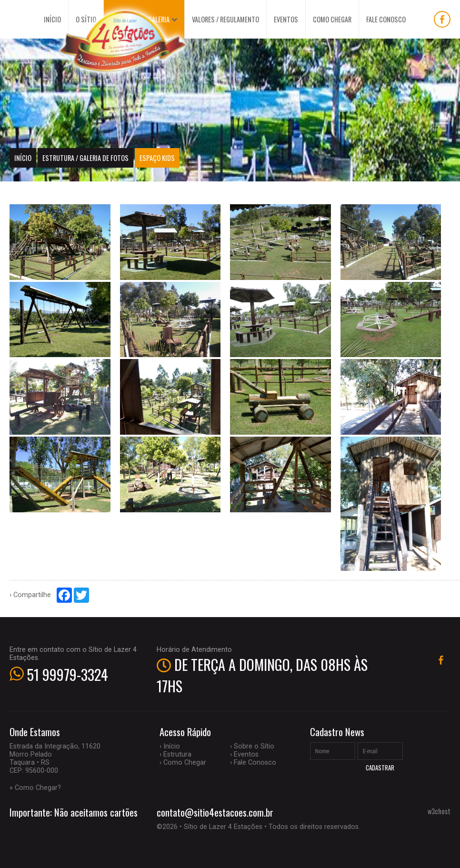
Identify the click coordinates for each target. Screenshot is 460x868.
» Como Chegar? (35, 788)
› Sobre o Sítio (252, 746)
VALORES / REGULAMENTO (225, 19)
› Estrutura (175, 754)
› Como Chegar (183, 763)
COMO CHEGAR (332, 19)
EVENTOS (286, 19)
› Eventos (244, 754)
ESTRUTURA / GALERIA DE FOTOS (85, 158)
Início (23, 158)
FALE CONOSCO (386, 19)
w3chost (439, 811)
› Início (170, 746)
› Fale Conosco (253, 763)
